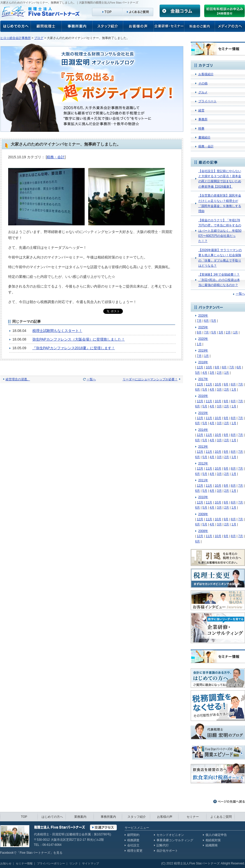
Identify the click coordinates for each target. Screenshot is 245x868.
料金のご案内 (200, 26)
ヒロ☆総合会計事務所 (16, 38)
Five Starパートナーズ (35, 853)
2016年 (203, 396)
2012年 (203, 463)
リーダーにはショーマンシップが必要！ (150, 379)
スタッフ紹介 (108, 26)
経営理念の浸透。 (18, 379)
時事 (201, 128)
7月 (199, 321)
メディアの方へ (230, 26)
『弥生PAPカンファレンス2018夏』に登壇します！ (74, 348)
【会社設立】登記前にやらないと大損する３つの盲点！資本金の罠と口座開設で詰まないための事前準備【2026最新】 (220, 179)
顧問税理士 (46, 26)
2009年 (203, 514)
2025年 (203, 327)
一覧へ (91, 379)
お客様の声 (16, 26)
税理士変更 (135, 851)
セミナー (193, 817)
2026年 (203, 316)
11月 (209, 384)
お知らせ (6, 863)
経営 (201, 110)
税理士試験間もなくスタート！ (57, 331)
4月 (205, 373)
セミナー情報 (24, 863)
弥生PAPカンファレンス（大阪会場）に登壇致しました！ (79, 339)
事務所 (203, 119)
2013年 (203, 447)
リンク (74, 863)
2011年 (203, 480)
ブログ (39, 38)
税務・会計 (56, 157)
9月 (199, 332)
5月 (214, 321)
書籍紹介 (204, 137)
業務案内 (80, 817)
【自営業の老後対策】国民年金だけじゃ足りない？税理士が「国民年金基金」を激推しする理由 (220, 203)
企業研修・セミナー (169, 26)
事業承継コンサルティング (175, 840)
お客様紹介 (206, 74)
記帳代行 (163, 845)
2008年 (203, 531)
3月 (221, 332)
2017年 (203, 379)
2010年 (203, 497)
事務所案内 (77, 26)
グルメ (203, 92)
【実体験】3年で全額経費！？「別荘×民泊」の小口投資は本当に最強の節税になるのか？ (219, 280)
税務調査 (133, 840)
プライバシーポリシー (51, 863)
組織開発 (212, 845)
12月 (200, 367)
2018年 (203, 362)
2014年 (203, 430)
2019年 (203, 351)
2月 (228, 332)
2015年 (203, 413)
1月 (235, 332)
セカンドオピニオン (170, 835)
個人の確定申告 (216, 835)
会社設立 (133, 845)
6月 (206, 321)
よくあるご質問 (221, 817)
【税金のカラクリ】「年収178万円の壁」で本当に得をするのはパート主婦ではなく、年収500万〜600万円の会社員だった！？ (220, 231)
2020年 (203, 339)
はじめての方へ (52, 817)
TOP (24, 817)
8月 (224, 367)
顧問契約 (133, 835)
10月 (209, 367)
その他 (203, 83)
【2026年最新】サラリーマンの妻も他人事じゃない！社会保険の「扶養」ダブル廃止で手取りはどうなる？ (220, 258)
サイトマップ (91, 863)
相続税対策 (213, 840)
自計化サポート (167, 851)
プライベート (208, 101)
